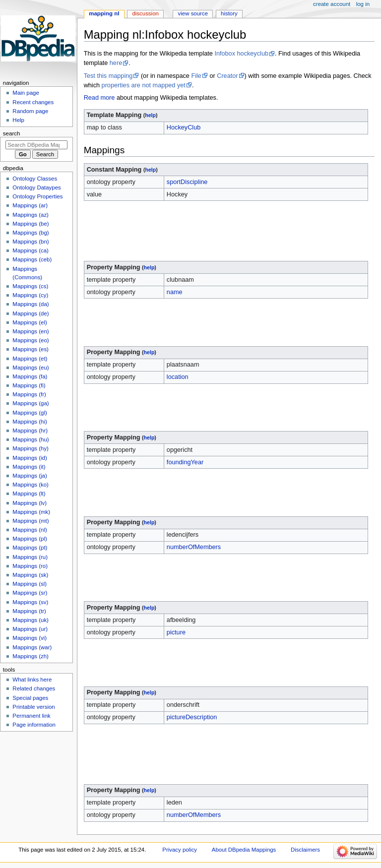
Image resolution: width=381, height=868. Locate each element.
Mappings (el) (30, 322)
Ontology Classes (35, 179)
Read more (99, 98)
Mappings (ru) (30, 557)
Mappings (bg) (31, 233)
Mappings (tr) (29, 611)
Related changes (34, 688)
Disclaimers (305, 850)
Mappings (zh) (31, 656)
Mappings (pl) (30, 539)
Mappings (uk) (31, 620)
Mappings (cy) (30, 295)
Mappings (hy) (31, 448)
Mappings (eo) (31, 340)
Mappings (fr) (29, 394)
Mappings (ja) (30, 476)
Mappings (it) (29, 467)
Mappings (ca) (31, 250)
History (229, 13)
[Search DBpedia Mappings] (36, 145)
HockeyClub (184, 127)
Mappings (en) (31, 331)
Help (18, 120)
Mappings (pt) (30, 548)
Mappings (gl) (30, 413)
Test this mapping (108, 76)
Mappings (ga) (31, 403)
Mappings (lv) (30, 503)
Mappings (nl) (30, 530)
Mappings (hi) (30, 422)
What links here (32, 680)
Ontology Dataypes (36, 187)
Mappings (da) (31, 304)
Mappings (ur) (30, 629)
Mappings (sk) (30, 575)
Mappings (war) (32, 647)
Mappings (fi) (29, 385)
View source (193, 13)
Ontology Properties (37, 196)
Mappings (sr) (30, 593)
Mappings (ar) (30, 205)
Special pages (30, 698)
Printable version (33, 707)
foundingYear (185, 462)
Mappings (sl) (30, 584)
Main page (26, 93)
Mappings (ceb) (32, 259)
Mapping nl (104, 13)
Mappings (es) (31, 349)
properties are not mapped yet (144, 85)
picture (176, 632)
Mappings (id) (30, 458)
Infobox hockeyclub (241, 54)
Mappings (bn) (31, 242)
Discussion (145, 13)
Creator (227, 76)
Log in (363, 4)
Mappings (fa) (30, 376)
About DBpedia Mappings (244, 850)
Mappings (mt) (31, 521)
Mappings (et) (30, 359)
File (196, 76)
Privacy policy (180, 850)
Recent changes (33, 102)
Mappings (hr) (30, 431)
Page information (34, 725)
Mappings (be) (31, 224)
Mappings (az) (31, 215)
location (178, 377)
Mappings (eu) (31, 368)
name (175, 292)
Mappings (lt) (29, 494)
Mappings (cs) (30, 286)
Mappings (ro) (30, 566)
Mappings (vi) (30, 638)
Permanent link (31, 716)
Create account (332, 4)
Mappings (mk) (31, 512)
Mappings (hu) (31, 439)
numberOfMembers (194, 547)
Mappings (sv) (30, 602)
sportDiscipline (187, 182)
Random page (30, 111)
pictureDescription (192, 717)
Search (12, 133)
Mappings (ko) (31, 485)
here (116, 63)
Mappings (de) (31, 313)
